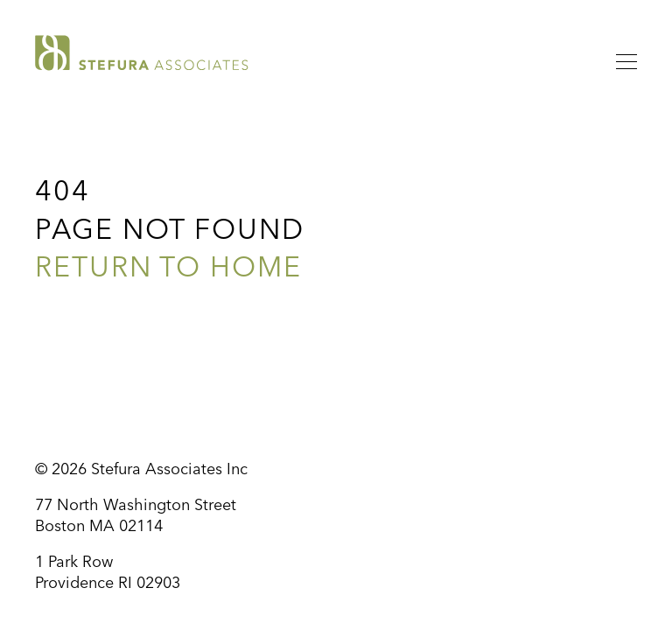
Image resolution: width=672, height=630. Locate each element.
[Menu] (626, 65)
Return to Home (168, 269)
